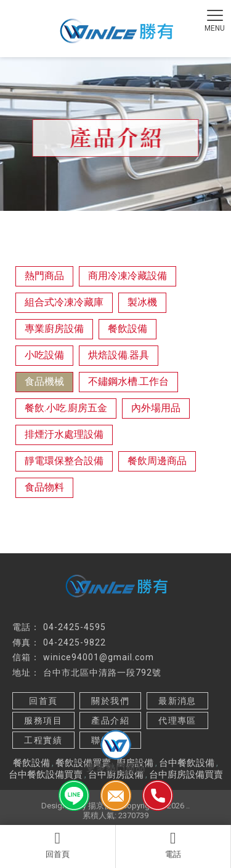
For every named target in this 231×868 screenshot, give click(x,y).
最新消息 (177, 701)
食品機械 (44, 381)
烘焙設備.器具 (119, 355)
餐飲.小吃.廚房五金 (66, 408)
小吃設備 (44, 355)
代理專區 (177, 720)
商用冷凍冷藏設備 (128, 276)
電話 (173, 845)
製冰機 (142, 302)
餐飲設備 (128, 329)
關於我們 (110, 701)
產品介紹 (110, 720)
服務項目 (43, 720)
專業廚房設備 (54, 329)
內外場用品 (156, 408)
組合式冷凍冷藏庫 (64, 302)
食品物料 (44, 487)
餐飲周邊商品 (157, 461)
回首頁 (58, 845)
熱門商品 (44, 276)
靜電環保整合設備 (64, 461)
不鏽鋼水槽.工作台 (128, 381)
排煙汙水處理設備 (64, 434)
